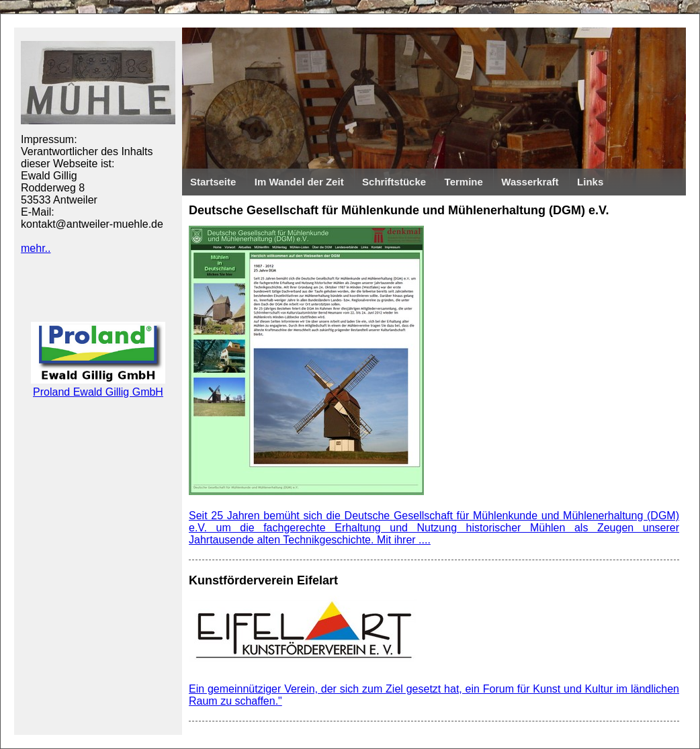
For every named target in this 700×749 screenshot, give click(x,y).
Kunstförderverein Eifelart (263, 580)
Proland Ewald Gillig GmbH (98, 386)
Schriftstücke (394, 182)
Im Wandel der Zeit (299, 182)
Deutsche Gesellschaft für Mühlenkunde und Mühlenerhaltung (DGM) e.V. (399, 210)
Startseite (213, 182)
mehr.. (36, 248)
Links (590, 182)
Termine (464, 182)
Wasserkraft (530, 182)
